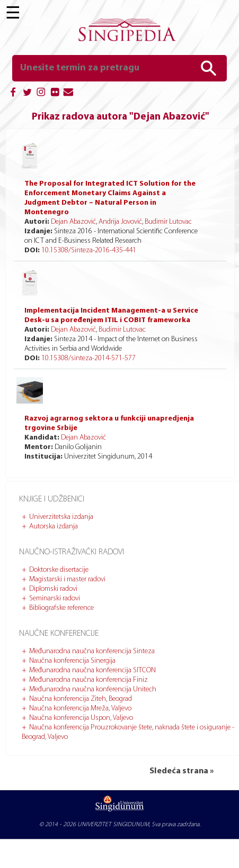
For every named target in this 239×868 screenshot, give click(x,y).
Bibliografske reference (61, 608)
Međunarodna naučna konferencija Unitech (93, 689)
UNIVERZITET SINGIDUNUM (113, 825)
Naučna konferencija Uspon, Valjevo (81, 718)
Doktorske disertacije (59, 570)
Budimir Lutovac (168, 222)
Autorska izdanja (54, 527)
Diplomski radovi (53, 589)
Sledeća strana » (182, 771)
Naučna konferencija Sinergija (72, 661)
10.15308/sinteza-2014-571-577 (88, 358)
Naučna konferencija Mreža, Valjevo (80, 709)
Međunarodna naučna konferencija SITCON (92, 670)
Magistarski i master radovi (67, 579)
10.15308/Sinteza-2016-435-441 (89, 250)
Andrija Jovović (120, 222)
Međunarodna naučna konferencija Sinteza (92, 651)
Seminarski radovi (55, 599)
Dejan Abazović (73, 222)
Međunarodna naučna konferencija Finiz (88, 680)
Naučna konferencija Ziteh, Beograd (81, 699)
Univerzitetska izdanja (61, 517)
